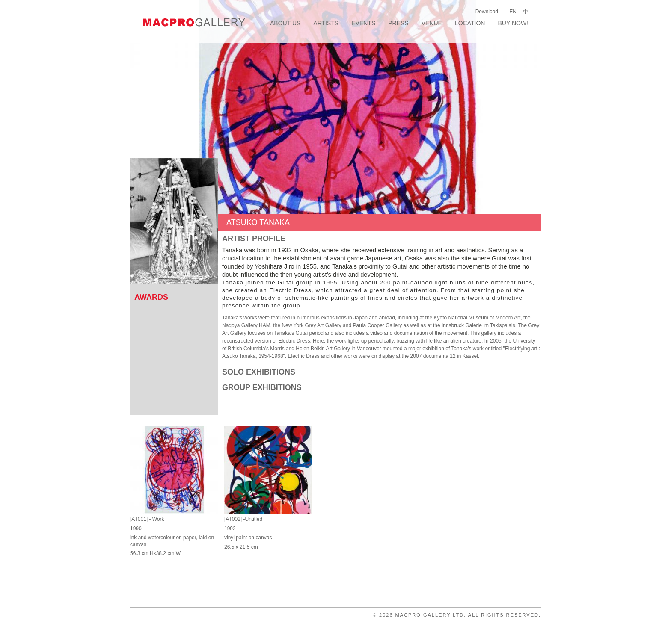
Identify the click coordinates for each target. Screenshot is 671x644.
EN (513, 12)
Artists (326, 23)
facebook (524, 35)
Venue (432, 23)
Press (398, 23)
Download (487, 12)
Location (470, 23)
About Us (285, 23)
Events (363, 23)
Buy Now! (513, 23)
